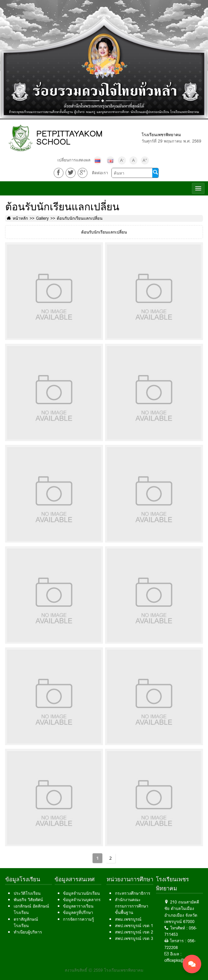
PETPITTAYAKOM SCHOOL (69, 138)
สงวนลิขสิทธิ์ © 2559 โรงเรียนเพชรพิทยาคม (104, 970)
